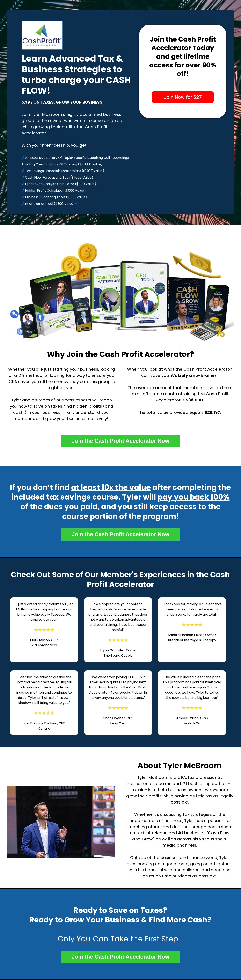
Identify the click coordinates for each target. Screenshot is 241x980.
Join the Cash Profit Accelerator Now (121, 441)
